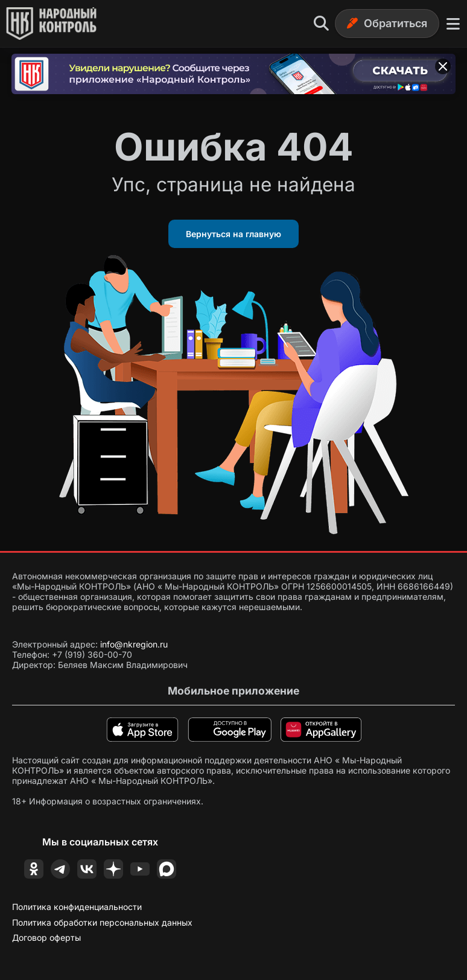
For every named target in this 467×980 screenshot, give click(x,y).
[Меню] (453, 24)
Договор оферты (46, 937)
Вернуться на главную (233, 234)
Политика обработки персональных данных (102, 922)
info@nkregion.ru (134, 644)
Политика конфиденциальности (77, 907)
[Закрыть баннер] (443, 66)
